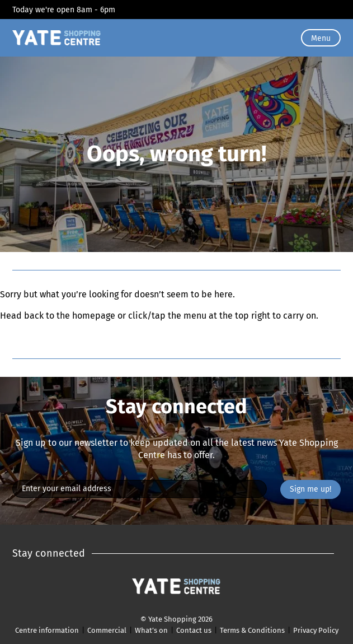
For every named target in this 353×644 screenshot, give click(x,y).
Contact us (194, 630)
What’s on (151, 630)
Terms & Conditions (252, 630)
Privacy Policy (316, 630)
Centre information (47, 630)
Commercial (107, 630)
